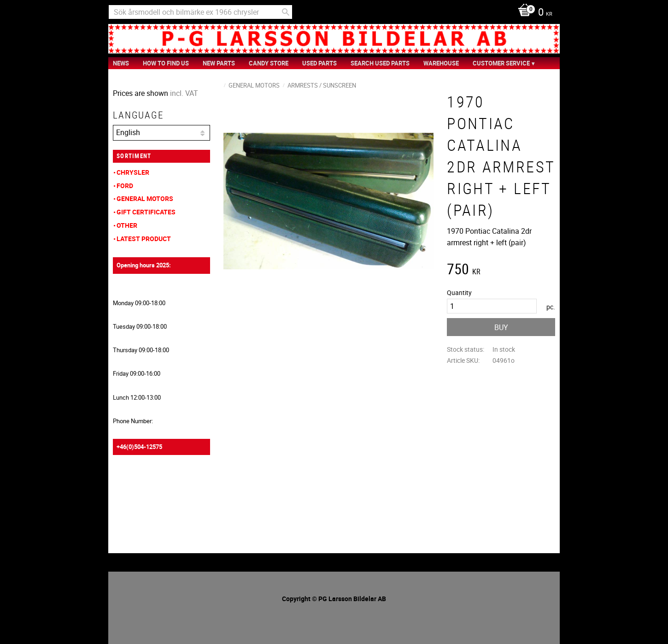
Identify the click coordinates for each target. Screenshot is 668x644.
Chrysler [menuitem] (133, 172)
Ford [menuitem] (125, 186)
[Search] (286, 12)
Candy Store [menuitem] (269, 63)
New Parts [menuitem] (219, 63)
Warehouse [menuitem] (441, 63)
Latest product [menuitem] (144, 239)
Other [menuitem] (127, 225)
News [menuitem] (121, 63)
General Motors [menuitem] (145, 198)
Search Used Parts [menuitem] (380, 63)
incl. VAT (184, 93)
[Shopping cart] (533, 13)
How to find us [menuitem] (166, 63)
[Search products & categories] (200, 12)
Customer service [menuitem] (501, 63)
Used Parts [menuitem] (319, 63)
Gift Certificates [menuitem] (146, 212)
